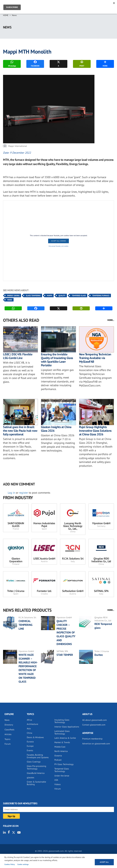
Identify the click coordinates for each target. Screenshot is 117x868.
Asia (29, 729)
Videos (58, 784)
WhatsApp (12, 63)
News (14, 15)
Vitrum (58, 789)
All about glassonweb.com (94, 720)
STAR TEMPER (65, 655)
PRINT (82, 63)
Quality (62, 295)
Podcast (58, 760)
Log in (11, 493)
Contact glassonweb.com (94, 725)
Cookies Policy (10, 864)
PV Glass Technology (64, 764)
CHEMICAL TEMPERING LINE (26, 625)
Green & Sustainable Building (36, 783)
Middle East (60, 747)
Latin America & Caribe (65, 738)
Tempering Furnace (101, 295)
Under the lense (62, 776)
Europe (30, 746)
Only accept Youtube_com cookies (58, 246)
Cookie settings (23, 864)
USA (56, 780)
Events (30, 750)
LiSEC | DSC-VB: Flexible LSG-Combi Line (18, 356)
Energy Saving (13, 295)
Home (6, 15)
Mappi (50, 295)
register (24, 493)
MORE (105, 63)
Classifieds (9, 730)
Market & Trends (62, 742)
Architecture (32, 724)
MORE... (111, 320)
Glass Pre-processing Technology (36, 767)
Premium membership (92, 739)
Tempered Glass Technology (62, 770)
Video (10, 300)
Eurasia (30, 742)
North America (61, 751)
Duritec (99, 655)
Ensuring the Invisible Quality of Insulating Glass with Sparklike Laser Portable (57, 360)
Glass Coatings (34, 762)
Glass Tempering (33, 295)
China (29, 733)
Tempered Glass (79, 295)
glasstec (31, 777)
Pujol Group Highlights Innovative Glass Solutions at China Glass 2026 (95, 431)
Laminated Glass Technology (62, 732)
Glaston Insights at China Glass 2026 (56, 429)
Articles (8, 734)
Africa (29, 720)
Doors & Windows (35, 737)
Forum (8, 744)
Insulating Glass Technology (62, 721)
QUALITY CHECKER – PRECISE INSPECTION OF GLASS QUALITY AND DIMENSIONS (66, 633)
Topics (7, 739)
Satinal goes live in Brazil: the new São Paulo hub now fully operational (20, 431)
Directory (9, 725)
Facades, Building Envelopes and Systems (38, 756)
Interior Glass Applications (67, 727)
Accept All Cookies (58, 241)
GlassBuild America (36, 773)
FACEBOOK (35, 63)
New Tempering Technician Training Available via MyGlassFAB (95, 358)
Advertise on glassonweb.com (96, 744)
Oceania (58, 756)
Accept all (104, 862)
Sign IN (102, 6)
